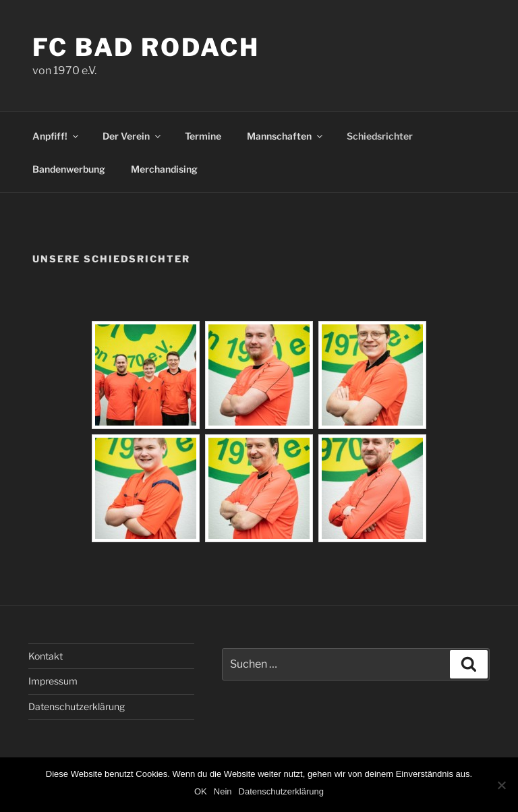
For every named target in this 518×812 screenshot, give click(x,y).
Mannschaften (286, 136)
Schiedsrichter (380, 136)
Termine (203, 136)
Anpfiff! (56, 136)
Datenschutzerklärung (77, 706)
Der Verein (133, 136)
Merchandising (164, 169)
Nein (223, 791)
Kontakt (46, 656)
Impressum (53, 681)
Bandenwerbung (69, 169)
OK (201, 791)
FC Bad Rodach (146, 47)
